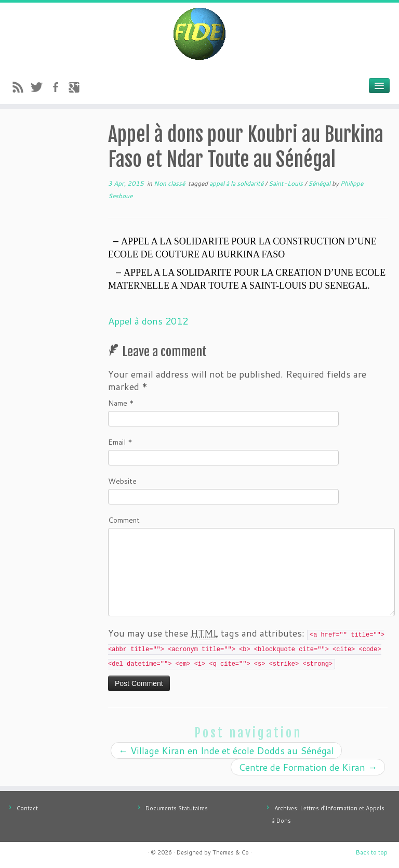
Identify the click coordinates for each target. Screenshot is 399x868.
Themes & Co (231, 852)
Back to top (372, 852)
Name (121, 403)
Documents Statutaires (177, 808)
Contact (27, 808)
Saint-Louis (287, 183)
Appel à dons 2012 (148, 321)
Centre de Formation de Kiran (308, 767)
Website (122, 481)
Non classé (170, 183)
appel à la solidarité (237, 183)
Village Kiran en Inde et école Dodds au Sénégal (226, 750)
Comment (124, 520)
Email (120, 442)
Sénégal (320, 183)
